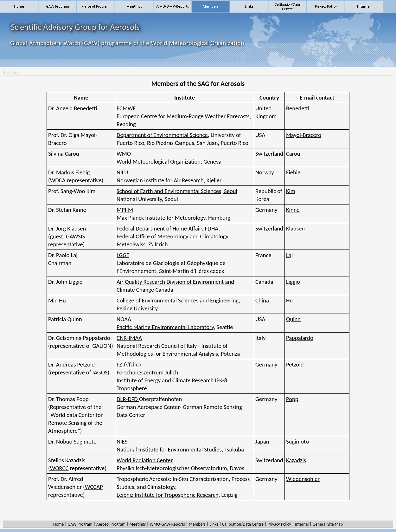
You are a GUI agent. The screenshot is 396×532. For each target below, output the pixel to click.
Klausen (295, 228)
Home (58, 524)
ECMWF (126, 108)
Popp (292, 399)
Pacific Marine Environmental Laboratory (165, 327)
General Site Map (328, 524)
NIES (122, 441)
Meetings (137, 524)
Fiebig (293, 172)
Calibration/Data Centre (243, 524)
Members (197, 524)
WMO (124, 154)
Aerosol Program (111, 524)
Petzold (295, 364)
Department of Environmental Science (162, 135)
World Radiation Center (145, 460)
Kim (291, 191)
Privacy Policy (279, 524)
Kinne (293, 210)
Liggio (293, 282)
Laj (289, 255)
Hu (289, 300)
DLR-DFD (128, 399)
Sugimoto (297, 441)
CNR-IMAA (129, 338)
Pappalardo (300, 338)
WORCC (59, 468)
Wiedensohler (303, 479)
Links (214, 524)
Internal (302, 524)
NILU (122, 172)
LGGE (123, 255)
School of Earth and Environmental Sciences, (177, 191)
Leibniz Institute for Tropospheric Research (168, 495)
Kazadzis (296, 460)
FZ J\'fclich (129, 364)
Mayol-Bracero (304, 135)
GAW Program (80, 524)
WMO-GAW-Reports (167, 524)
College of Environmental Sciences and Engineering (178, 300)
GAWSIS (75, 236)
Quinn (293, 319)
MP (125, 210)
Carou (293, 154)
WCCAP (94, 487)
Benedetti (298, 108)
